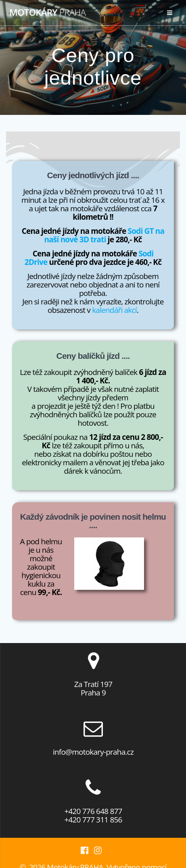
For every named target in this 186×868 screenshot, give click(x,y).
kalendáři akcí (114, 310)
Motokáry (47, 12)
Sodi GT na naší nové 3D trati (104, 235)
